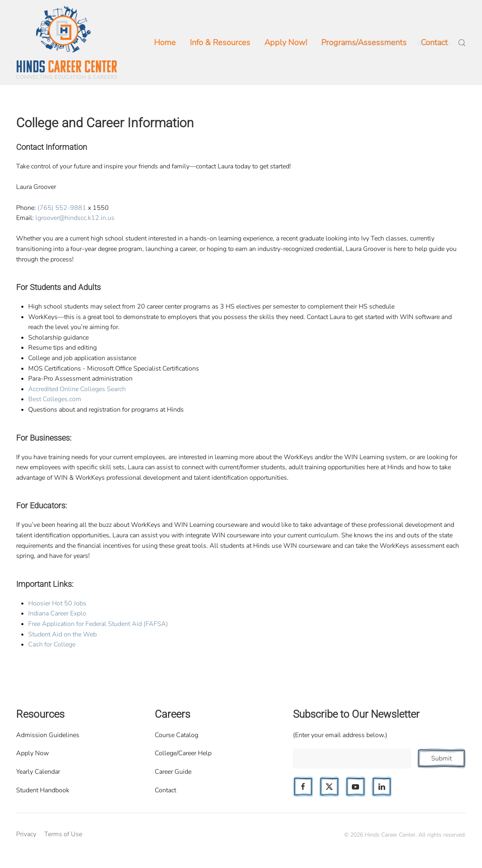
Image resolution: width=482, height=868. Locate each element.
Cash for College (52, 644)
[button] (462, 43)
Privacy (26, 834)
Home (165, 42)
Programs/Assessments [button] (364, 42)
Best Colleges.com (55, 399)
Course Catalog (177, 735)
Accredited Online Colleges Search (77, 389)
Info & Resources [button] (220, 42)
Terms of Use (63, 834)
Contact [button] (434, 42)
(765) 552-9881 (62, 208)
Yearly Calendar (38, 772)
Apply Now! (286, 42)
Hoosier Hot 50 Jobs (57, 603)
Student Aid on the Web (62, 634)
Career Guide (173, 772)
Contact (165, 790)
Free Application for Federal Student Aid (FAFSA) (98, 624)
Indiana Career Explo (57, 613)
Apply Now (32, 753)
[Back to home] (66, 42)
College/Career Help (183, 753)
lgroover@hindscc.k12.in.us (75, 218)
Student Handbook (43, 790)
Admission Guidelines (48, 735)
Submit (441, 758)
